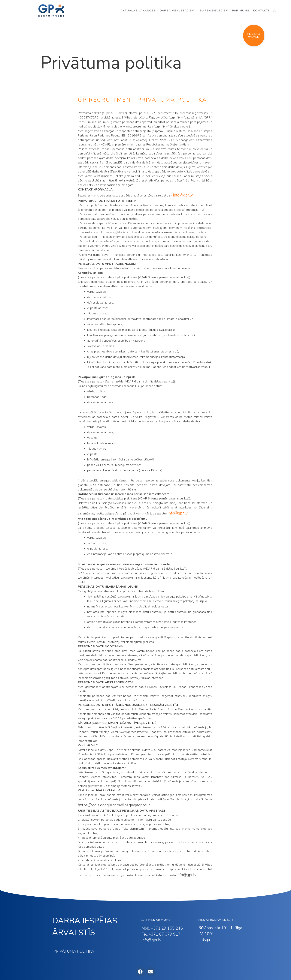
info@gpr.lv (178, 513)
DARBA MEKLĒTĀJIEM (178, 10)
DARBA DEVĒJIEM (214, 10)
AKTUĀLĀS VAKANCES (138, 10)
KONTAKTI (261, 10)
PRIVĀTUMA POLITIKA (74, 951)
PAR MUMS (241, 10)
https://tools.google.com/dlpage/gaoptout (114, 805)
